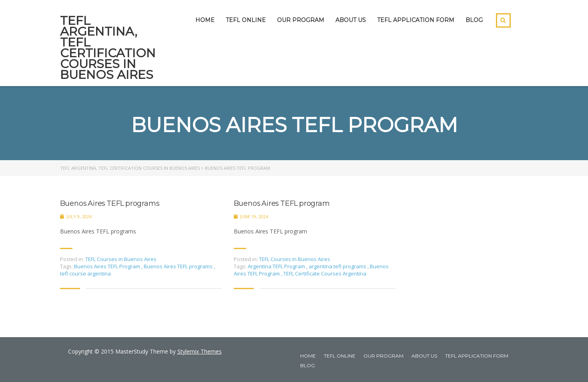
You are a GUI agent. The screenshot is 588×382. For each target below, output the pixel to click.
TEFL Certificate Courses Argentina (325, 273)
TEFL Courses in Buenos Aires (121, 259)
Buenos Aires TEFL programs (110, 204)
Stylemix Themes (200, 351)
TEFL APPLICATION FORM (416, 20)
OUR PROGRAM (301, 20)
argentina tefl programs (338, 266)
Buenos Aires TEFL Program (108, 266)
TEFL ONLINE (246, 20)
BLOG (474, 20)
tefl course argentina (85, 273)
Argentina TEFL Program (277, 266)
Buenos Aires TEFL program (282, 204)
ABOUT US (351, 20)
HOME (205, 20)
